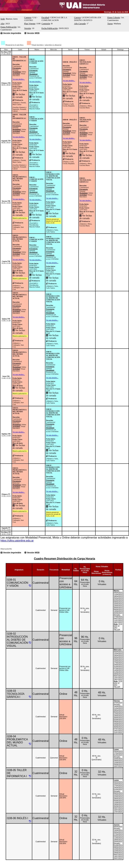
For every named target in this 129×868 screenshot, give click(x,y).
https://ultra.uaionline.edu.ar (17, 541)
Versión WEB (32, 33)
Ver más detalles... (19, 79)
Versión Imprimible (11, 33)
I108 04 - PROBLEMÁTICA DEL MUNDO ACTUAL (19, 178)
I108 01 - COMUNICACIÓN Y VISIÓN (36, 61)
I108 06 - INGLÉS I (70, 62)
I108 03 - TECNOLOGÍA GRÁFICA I (85, 62)
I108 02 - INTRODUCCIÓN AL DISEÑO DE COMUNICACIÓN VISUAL (53, 176)
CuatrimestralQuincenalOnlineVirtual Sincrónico (19, 190)
